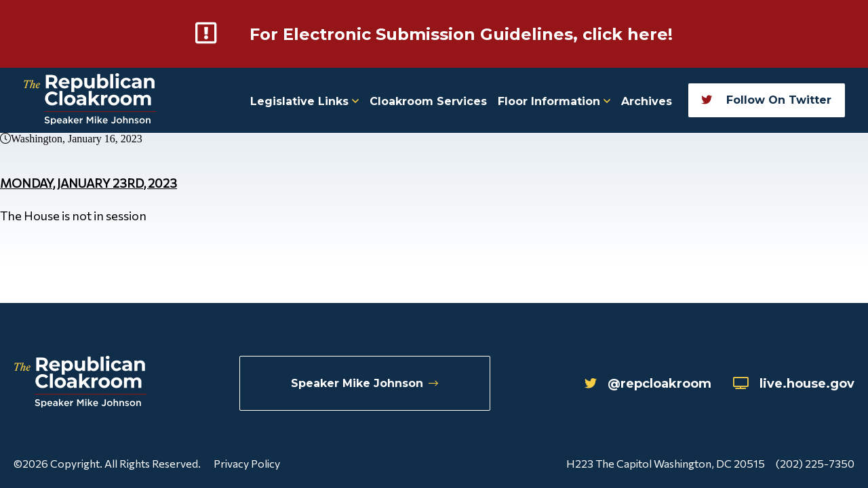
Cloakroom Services (428, 101)
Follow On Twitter (766, 100)
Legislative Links (304, 101)
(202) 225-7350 (815, 463)
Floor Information (554, 101)
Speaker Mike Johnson (364, 383)
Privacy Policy (247, 463)
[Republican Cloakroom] (90, 101)
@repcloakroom (648, 384)
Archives (647, 101)
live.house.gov (794, 384)
